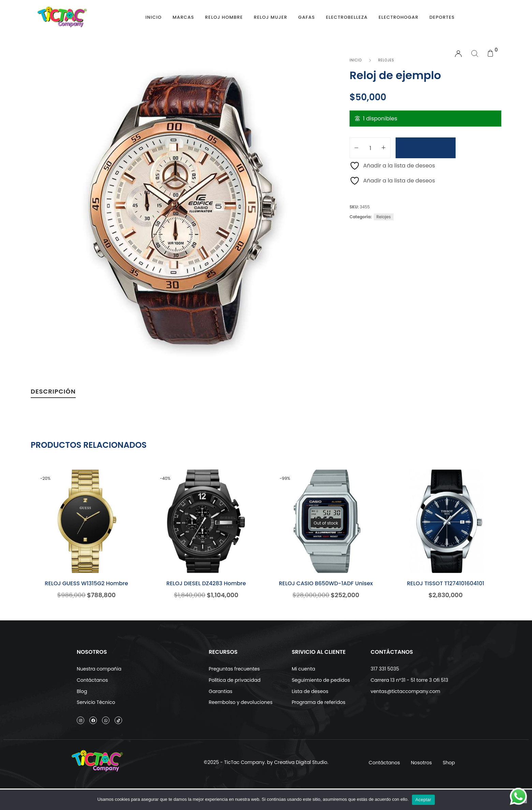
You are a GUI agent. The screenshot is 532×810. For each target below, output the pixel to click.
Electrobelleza (347, 17)
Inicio (154, 17)
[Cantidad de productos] (370, 148)
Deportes (442, 17)
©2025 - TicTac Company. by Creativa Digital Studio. (266, 770)
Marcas (183, 17)
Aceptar (423, 800)
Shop (449, 770)
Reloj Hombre (224, 17)
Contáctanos (384, 770)
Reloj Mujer (270, 17)
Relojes (384, 217)
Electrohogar (398, 17)
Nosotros (422, 770)
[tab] (53, 393)
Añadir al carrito (426, 148)
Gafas (307, 17)
